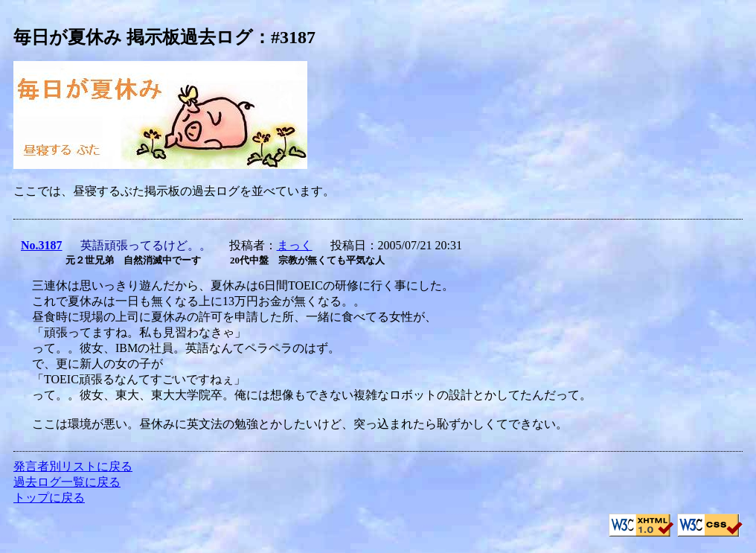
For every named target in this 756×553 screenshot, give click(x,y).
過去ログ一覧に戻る (67, 482)
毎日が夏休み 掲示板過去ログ (133, 37)
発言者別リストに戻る (73, 466)
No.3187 (42, 245)
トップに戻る (49, 498)
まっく (295, 245)
